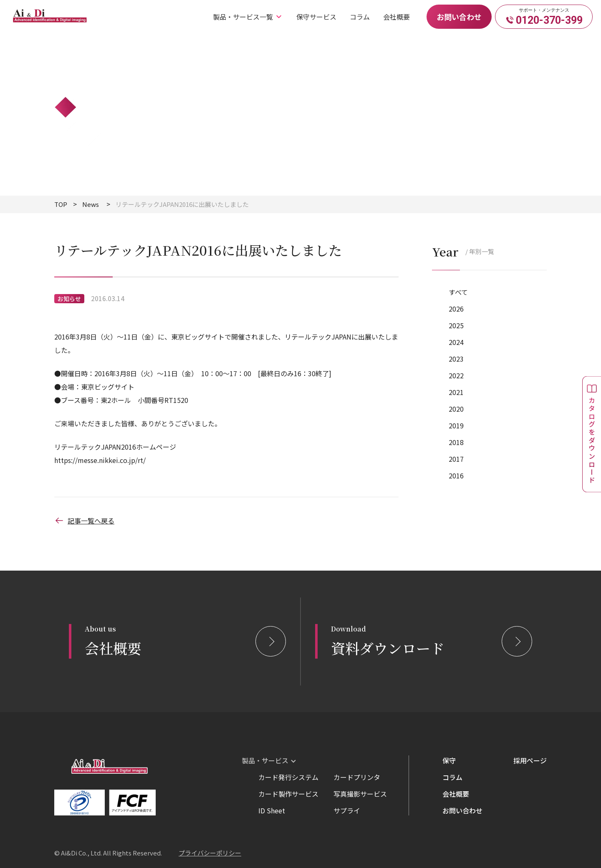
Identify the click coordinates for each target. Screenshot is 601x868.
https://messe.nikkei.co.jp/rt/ (100, 460)
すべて (458, 292)
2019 (456, 425)
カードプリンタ (357, 777)
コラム (360, 17)
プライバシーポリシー (210, 853)
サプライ (347, 810)
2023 (456, 359)
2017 (456, 459)
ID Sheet (272, 810)
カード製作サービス (288, 794)
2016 (456, 476)
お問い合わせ (459, 17)
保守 (449, 760)
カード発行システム (288, 777)
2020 (456, 409)
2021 (456, 392)
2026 (456, 309)
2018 (456, 442)
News (91, 204)
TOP (61, 204)
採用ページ (530, 760)
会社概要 (396, 17)
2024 (456, 342)
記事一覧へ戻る (84, 521)
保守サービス (316, 17)
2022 (456, 375)
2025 (456, 325)
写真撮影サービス (360, 794)
